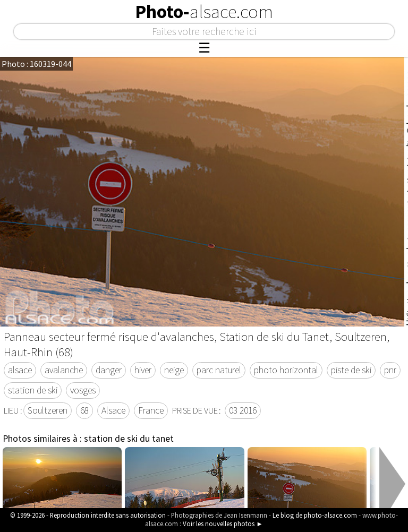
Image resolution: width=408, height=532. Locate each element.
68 (84, 410)
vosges (83, 390)
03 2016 (243, 410)
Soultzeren (48, 410)
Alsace (113, 410)
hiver (143, 370)
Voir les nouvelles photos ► (223, 524)
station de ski (33, 390)
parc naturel (219, 370)
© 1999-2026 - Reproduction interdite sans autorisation (88, 515)
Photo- (204, 12)
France (151, 410)
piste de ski (351, 370)
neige (174, 370)
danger (109, 370)
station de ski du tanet (129, 439)
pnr (390, 370)
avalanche (64, 370)
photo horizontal (286, 370)
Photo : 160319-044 (36, 64)
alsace (20, 370)
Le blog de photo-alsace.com (315, 515)
